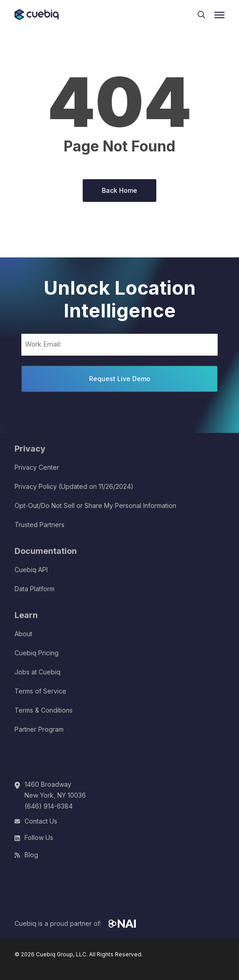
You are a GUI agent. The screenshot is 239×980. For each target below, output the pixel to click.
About (23, 634)
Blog (31, 855)
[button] (219, 15)
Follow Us (39, 837)
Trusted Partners (40, 525)
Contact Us (41, 821)
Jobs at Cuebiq (37, 672)
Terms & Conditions (44, 710)
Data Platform (35, 589)
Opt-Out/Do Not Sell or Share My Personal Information (95, 505)
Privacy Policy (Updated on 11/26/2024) (74, 486)
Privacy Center (37, 467)
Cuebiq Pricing (37, 653)
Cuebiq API (31, 570)
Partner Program (39, 729)
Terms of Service (40, 691)
